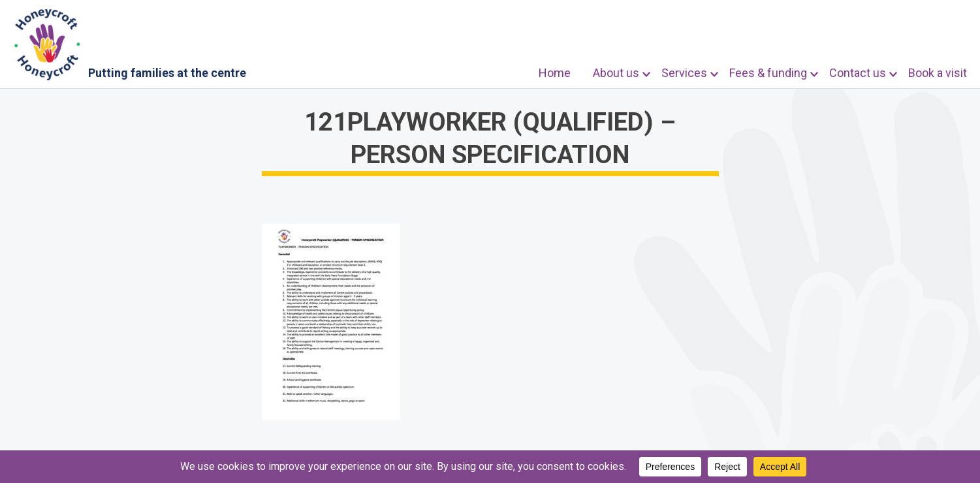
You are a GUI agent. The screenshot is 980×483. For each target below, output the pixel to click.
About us (616, 73)
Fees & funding (768, 73)
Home (555, 73)
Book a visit (938, 73)
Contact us (858, 73)
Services (684, 73)
